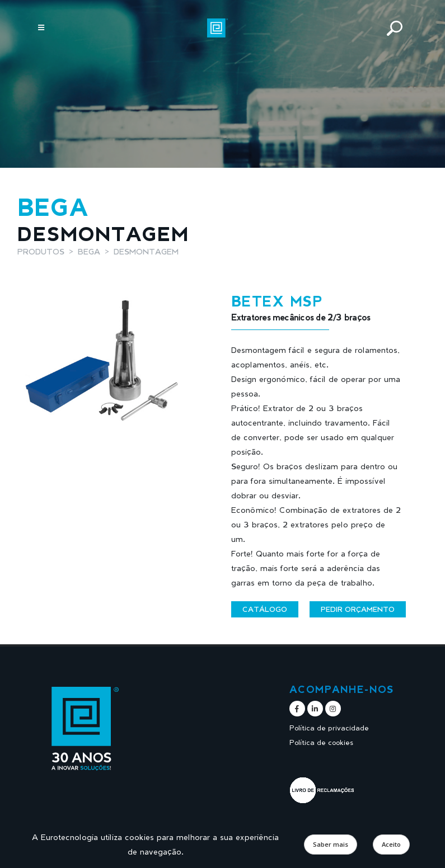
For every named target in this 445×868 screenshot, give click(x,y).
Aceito (391, 844)
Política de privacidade (329, 728)
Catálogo (265, 609)
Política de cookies (321, 742)
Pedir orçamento (358, 609)
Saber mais (331, 844)
